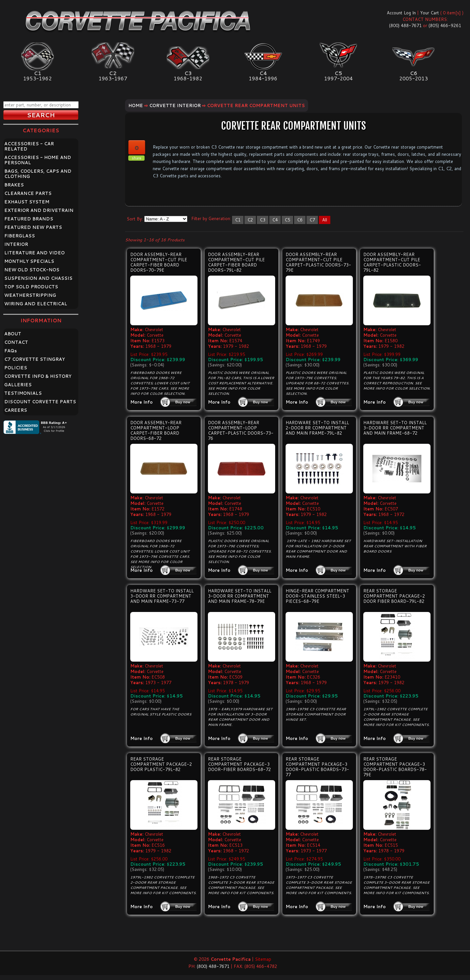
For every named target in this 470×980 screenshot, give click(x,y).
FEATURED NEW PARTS (33, 227)
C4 (275, 220)
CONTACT (16, 342)
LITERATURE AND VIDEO (34, 253)
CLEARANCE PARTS (28, 193)
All (325, 220)
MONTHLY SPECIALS (29, 261)
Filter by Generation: (211, 218)
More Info (141, 402)
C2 (250, 220)
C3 (263, 220)
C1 (238, 220)
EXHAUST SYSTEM (27, 202)
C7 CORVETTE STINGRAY (35, 359)
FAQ (11, 351)
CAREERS (16, 410)
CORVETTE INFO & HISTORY (38, 376)
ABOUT (13, 334)
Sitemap (263, 959)
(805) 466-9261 (445, 25)
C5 (287, 220)
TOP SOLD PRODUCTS (31, 287)
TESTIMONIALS (23, 393)
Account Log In (401, 13)
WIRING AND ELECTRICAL (36, 304)
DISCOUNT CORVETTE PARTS (40, 402)
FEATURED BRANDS (29, 219)
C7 (312, 220)
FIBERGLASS (20, 236)
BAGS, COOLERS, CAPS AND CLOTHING (38, 174)
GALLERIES (18, 385)
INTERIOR (16, 244)
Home (136, 105)
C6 (300, 220)
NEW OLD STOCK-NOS (32, 270)
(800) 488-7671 (405, 25)
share (137, 158)
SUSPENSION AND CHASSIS (38, 278)
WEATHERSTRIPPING (30, 295)
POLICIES (16, 368)
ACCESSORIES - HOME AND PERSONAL (38, 160)
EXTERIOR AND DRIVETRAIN (39, 210)
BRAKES (14, 185)
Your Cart (430, 13)
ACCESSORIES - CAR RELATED (29, 146)
